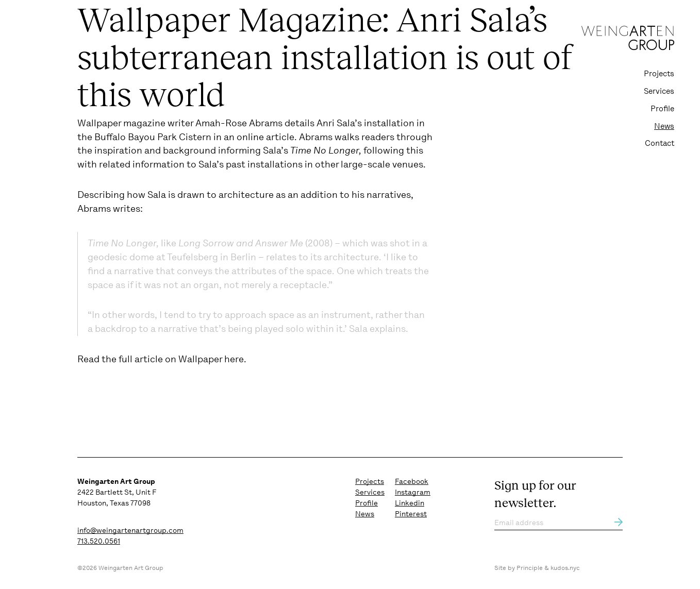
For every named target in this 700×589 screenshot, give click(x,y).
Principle (530, 568)
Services (659, 91)
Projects (659, 74)
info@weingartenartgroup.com (130, 530)
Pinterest (411, 514)
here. (235, 359)
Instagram (413, 492)
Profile (662, 109)
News (664, 126)
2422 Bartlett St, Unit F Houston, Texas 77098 (117, 492)
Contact (660, 143)
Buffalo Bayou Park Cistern (153, 137)
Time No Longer (324, 150)
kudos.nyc (565, 568)
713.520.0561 (99, 541)
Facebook (412, 481)
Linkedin (410, 503)
